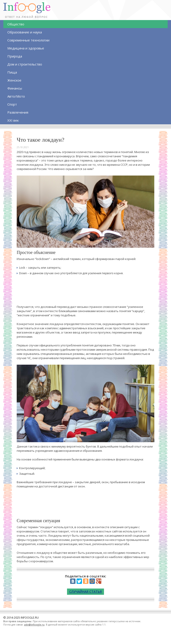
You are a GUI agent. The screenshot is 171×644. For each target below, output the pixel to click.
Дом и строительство (25, 64)
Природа (15, 56)
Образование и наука (25, 32)
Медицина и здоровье (26, 48)
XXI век (13, 120)
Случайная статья (85, 592)
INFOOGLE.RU (30, 617)
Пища (12, 72)
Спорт (12, 104)
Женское (14, 80)
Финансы (15, 88)
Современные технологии (28, 40)
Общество (16, 24)
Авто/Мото (16, 96)
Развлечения (18, 112)
